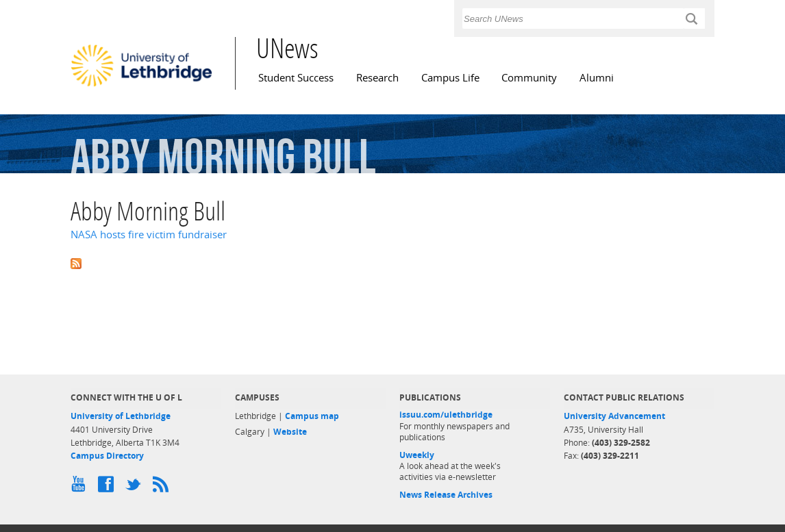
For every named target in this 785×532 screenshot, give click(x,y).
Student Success (296, 78)
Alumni (597, 78)
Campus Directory (107, 456)
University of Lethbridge (121, 416)
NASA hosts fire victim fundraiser (149, 235)
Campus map (312, 416)
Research (377, 78)
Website (290, 432)
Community (529, 78)
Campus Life (450, 78)
